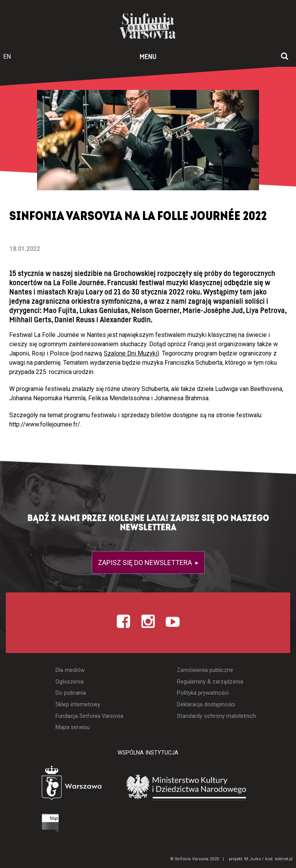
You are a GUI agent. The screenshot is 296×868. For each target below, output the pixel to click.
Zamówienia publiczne (205, 670)
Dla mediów (70, 670)
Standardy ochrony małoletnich (216, 716)
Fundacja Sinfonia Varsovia (89, 716)
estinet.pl (284, 859)
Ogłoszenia (70, 682)
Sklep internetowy (78, 705)
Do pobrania (71, 693)
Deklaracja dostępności (206, 705)
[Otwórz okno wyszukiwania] (285, 57)
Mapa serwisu (73, 727)
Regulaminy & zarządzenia (210, 682)
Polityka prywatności (203, 693)
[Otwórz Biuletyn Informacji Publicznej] (21, 825)
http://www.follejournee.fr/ (45, 424)
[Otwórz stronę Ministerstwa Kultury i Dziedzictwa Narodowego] (198, 787)
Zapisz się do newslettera (146, 563)
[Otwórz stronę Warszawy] (50, 785)
